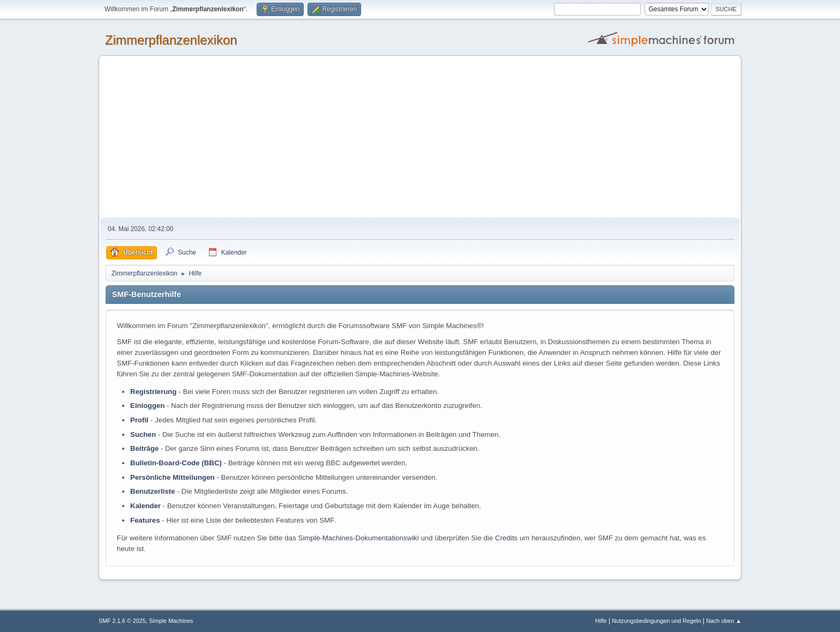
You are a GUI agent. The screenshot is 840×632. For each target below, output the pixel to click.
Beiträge (144, 448)
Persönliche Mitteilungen (172, 477)
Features (145, 520)
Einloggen (147, 406)
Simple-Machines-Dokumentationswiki (359, 538)
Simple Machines (171, 621)
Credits (506, 538)
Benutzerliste (153, 491)
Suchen (143, 434)
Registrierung (153, 392)
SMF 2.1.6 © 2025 (122, 621)
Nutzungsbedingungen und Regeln (656, 621)
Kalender (145, 506)
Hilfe (601, 621)
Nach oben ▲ (724, 621)
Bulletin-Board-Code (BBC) (176, 463)
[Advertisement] (420, 137)
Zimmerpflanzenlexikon (171, 40)
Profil (139, 420)
